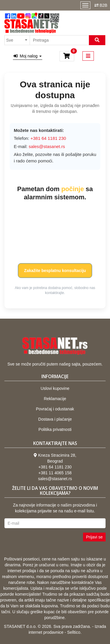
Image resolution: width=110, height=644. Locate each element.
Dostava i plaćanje (55, 419)
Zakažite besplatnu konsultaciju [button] (55, 271)
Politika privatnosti (55, 429)
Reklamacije (55, 399)
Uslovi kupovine (55, 388)
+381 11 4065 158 (55, 473)
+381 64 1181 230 (55, 467)
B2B (103, 5)
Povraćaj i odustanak (55, 409)
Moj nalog (28, 56)
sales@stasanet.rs (47, 146)
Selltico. (74, 632)
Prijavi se (94, 537)
